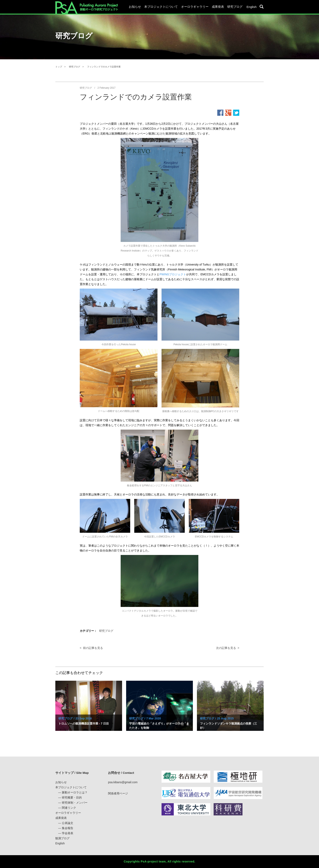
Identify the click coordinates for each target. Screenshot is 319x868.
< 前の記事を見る (91, 648)
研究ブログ (235, 7)
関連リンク (69, 808)
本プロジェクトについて (71, 787)
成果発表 (61, 818)
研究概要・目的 (72, 797)
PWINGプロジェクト (173, 274)
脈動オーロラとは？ (75, 792)
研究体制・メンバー (75, 803)
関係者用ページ (118, 793)
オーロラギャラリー (195, 7)
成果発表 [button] (218, 7)
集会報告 (68, 828)
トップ (59, 67)
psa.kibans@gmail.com (123, 782)
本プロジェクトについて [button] (161, 7)
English (252, 7)
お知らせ (135, 7)
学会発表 (68, 833)
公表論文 (68, 823)
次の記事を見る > (228, 648)
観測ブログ (62, 838)
